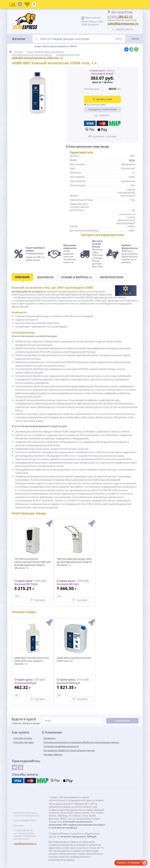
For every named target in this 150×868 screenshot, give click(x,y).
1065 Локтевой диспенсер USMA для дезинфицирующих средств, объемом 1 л (74, 562)
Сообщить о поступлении (102, 109)
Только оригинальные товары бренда (88, 146)
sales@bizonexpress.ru (123, 24)
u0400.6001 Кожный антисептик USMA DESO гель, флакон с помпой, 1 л (32, 661)
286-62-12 (120, 17)
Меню (135, 39)
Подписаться (122, 721)
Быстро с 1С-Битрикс (129, 863)
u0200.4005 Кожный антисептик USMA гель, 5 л (74, 659)
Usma (132, 160)
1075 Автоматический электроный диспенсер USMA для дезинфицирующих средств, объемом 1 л (32, 563)
